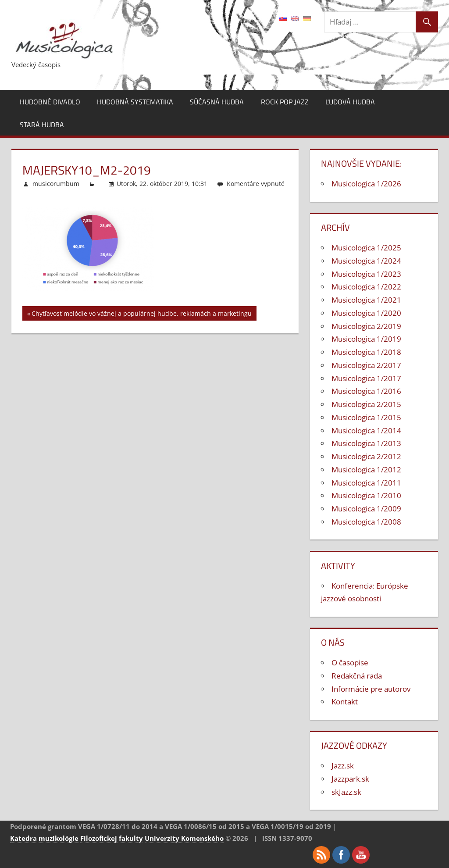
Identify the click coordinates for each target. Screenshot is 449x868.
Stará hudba (42, 125)
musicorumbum (56, 184)
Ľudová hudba (350, 102)
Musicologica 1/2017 (366, 378)
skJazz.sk (346, 792)
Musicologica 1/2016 (366, 391)
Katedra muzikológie (44, 838)
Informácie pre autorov (371, 689)
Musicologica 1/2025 (366, 248)
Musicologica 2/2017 (366, 365)
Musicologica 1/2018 (366, 352)
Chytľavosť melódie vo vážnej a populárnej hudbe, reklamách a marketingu (142, 315)
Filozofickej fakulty (112, 838)
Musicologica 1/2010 (366, 495)
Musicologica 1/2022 (366, 287)
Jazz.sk (343, 766)
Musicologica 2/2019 (366, 326)
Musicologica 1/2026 (366, 184)
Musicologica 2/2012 (366, 456)
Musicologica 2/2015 (366, 404)
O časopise (350, 663)
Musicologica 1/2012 (366, 470)
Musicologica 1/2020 (366, 313)
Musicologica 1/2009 (366, 509)
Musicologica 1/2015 (366, 417)
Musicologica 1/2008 (366, 522)
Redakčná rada (357, 676)
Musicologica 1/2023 (366, 274)
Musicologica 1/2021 (366, 300)
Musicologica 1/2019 (366, 339)
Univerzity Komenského (184, 838)
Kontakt (345, 702)
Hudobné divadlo (50, 102)
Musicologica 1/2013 (366, 443)
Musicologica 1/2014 (366, 430)
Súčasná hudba (217, 102)
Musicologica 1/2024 (366, 261)
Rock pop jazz (285, 102)
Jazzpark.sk (350, 779)
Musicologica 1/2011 (366, 483)
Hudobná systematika (135, 102)
